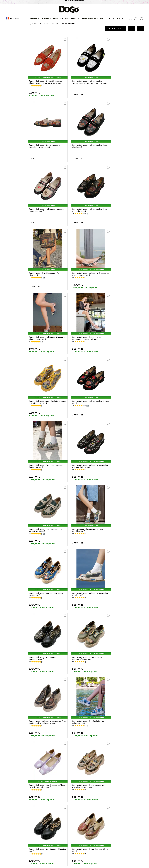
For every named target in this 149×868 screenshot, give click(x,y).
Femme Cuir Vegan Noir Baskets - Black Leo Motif (46, 534)
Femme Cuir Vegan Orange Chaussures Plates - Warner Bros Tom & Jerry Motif (46, 77)
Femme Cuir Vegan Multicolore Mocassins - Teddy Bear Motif (83, 135)
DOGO (118, 18)
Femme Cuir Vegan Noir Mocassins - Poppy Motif (126, 249)
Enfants (57, 18)
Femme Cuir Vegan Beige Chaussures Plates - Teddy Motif (127, 591)
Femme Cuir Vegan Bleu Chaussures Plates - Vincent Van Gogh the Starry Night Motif (86, 649)
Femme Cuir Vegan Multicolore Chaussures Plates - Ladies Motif (125, 192)
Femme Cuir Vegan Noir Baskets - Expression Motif (43, 420)
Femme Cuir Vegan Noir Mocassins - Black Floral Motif (45, 135)
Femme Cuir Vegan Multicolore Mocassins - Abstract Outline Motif (85, 306)
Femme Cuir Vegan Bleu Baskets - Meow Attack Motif (87, 363)
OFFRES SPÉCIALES (88, 18)
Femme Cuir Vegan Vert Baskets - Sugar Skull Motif (46, 648)
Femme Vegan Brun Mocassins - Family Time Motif (46, 192)
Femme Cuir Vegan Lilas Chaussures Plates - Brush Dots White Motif (85, 477)
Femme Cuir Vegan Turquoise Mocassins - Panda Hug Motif (46, 306)
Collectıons (106, 18)
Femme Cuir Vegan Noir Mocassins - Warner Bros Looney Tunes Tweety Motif (85, 78)
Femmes (34, 18)
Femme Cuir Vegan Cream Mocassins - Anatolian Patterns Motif (127, 477)
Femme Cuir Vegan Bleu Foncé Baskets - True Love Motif (87, 591)
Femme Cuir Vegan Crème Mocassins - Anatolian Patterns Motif (127, 77)
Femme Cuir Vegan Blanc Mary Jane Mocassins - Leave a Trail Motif (44, 249)
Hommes (45, 18)
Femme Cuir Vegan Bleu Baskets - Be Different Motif (45, 477)
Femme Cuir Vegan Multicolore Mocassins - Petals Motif (124, 363)
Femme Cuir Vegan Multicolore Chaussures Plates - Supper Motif (84, 192)
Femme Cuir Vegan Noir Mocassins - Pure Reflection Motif (126, 135)
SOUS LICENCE (71, 18)
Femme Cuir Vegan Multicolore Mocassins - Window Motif (42, 591)
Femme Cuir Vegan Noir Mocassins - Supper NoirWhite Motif (126, 534)
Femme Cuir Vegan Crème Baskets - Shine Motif (85, 534)
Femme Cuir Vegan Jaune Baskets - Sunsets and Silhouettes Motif (85, 249)
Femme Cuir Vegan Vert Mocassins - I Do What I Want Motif (128, 306)
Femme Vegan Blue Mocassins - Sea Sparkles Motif (44, 363)
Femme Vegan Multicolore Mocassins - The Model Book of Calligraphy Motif (127, 420)
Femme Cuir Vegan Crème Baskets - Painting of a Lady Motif (85, 420)
